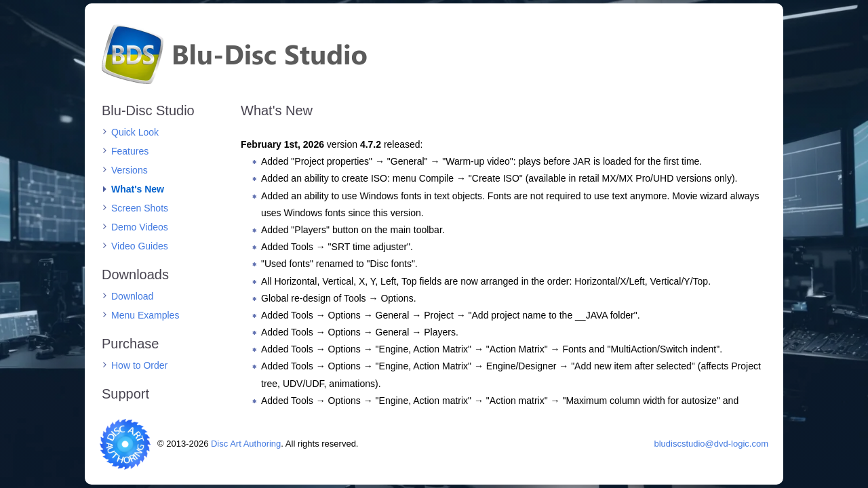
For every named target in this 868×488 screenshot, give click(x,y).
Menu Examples (145, 315)
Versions (130, 170)
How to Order (139, 365)
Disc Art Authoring (246, 444)
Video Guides (140, 246)
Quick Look (135, 132)
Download (132, 296)
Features (130, 151)
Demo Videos (140, 227)
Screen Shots (140, 208)
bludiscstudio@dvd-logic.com (711, 444)
